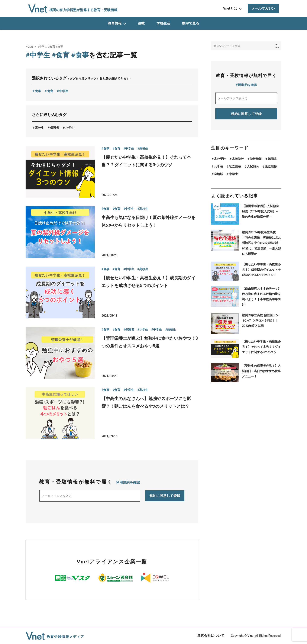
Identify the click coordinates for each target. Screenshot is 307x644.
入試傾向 (253, 167)
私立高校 (235, 167)
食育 (50, 91)
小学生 (70, 128)
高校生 (39, 128)
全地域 (219, 174)
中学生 (64, 91)
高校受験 (220, 159)
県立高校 (271, 167)
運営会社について (211, 636)
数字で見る (191, 23)
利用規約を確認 (128, 482)
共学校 (219, 167)
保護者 (55, 128)
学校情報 (256, 159)
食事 (38, 91)
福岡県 (272, 159)
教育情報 (115, 23)
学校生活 (163, 23)
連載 (141, 23)
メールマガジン (263, 8)
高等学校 (238, 159)
